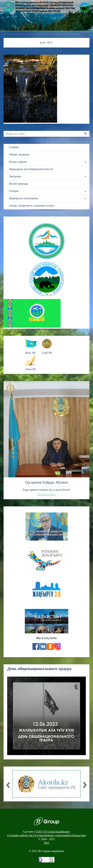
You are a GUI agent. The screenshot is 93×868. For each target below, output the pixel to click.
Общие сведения (19, 154)
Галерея (14, 191)
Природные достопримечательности (31, 169)
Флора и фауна (18, 162)
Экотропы (15, 176)
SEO (46, 843)
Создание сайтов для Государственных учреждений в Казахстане (46, 835)
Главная (14, 147)
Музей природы (18, 184)
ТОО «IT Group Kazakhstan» (53, 832)
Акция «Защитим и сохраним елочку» (32, 206)
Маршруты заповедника (23, 198)
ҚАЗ (43, 43)
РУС (50, 43)
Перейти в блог (47, 495)
